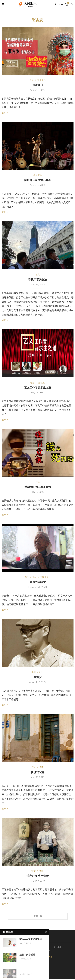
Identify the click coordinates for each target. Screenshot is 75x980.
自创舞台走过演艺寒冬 (38, 180)
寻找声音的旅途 (38, 280)
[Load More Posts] (38, 917)
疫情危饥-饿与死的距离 (37, 487)
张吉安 (38, 678)
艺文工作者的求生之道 (38, 388)
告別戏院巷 (38, 773)
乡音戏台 (38, 85)
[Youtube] (62, 4)
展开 (5, 113)
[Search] (72, 4)
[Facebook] (56, 4)
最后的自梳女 (38, 582)
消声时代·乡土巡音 (38, 877)
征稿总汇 (59, 948)
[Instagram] (59, 4)
